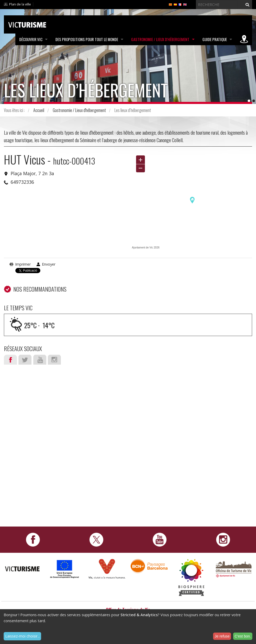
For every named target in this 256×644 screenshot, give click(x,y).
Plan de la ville (20, 4)
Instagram (54, 360)
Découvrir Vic (31, 39)
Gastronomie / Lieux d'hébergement (160, 39)
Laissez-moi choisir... (23, 636)
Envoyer (49, 264)
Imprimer (23, 264)
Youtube (40, 360)
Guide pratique (215, 39)
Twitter (25, 360)
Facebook (10, 360)
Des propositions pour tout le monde (87, 39)
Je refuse (222, 636)
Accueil (39, 110)
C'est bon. (243, 636)
